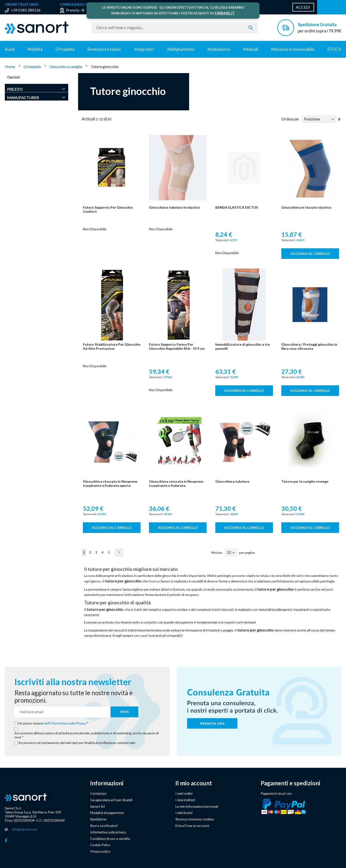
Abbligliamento (181, 49)
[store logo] (46, 28)
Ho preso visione (53, 723)
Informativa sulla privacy (108, 832)
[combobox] (175, 28)
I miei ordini (184, 793)
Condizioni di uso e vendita (110, 839)
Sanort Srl (97, 806)
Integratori (144, 49)
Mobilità (35, 49)
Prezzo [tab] (15, 89)
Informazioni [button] (107, 783)
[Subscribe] (124, 712)
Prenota (73, 10)
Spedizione (98, 819)
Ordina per (290, 119)
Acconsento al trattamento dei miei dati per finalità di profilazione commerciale (77, 743)
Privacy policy (100, 851)
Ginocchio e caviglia (66, 66)
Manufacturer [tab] (23, 97)
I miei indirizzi (185, 800)
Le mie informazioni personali (197, 806)
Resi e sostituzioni (104, 826)
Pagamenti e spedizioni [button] (290, 783)
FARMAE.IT (225, 13)
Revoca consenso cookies (195, 819)
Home (10, 66)
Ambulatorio (219, 49)
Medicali (251, 49)
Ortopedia (65, 49)
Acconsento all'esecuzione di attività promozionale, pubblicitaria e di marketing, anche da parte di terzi (86, 735)
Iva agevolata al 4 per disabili (111, 800)
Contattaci (98, 793)
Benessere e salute (104, 49)
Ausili (10, 49)
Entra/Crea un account (192, 826)
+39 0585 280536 (26, 10)
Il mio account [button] (194, 783)
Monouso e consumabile (293, 49)
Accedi (303, 7)
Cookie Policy (100, 845)
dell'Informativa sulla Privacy (65, 723)
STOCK (334, 49)
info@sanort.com (24, 829)
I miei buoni (184, 813)
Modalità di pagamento (107, 813)
